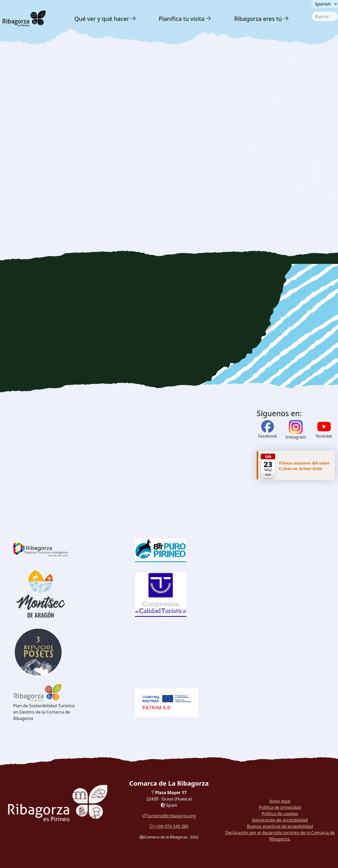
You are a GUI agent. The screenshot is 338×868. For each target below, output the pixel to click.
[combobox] (325, 16)
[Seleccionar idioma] (325, 4)
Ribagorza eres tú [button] (258, 18)
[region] (169, 330)
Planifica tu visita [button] (182, 18)
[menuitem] (106, 18)
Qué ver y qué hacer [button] (102, 18)
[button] (133, 18)
